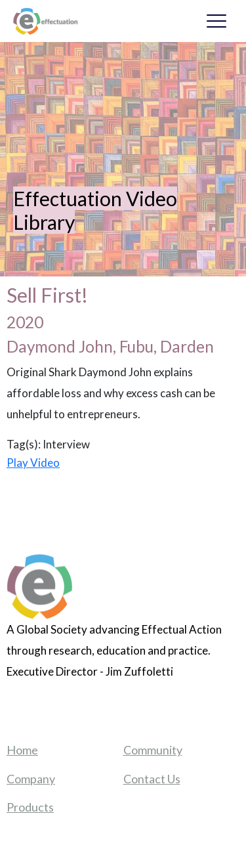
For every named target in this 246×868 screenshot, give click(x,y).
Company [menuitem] (31, 779)
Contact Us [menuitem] (152, 779)
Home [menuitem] (22, 750)
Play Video (33, 463)
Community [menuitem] (153, 750)
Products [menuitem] (30, 807)
